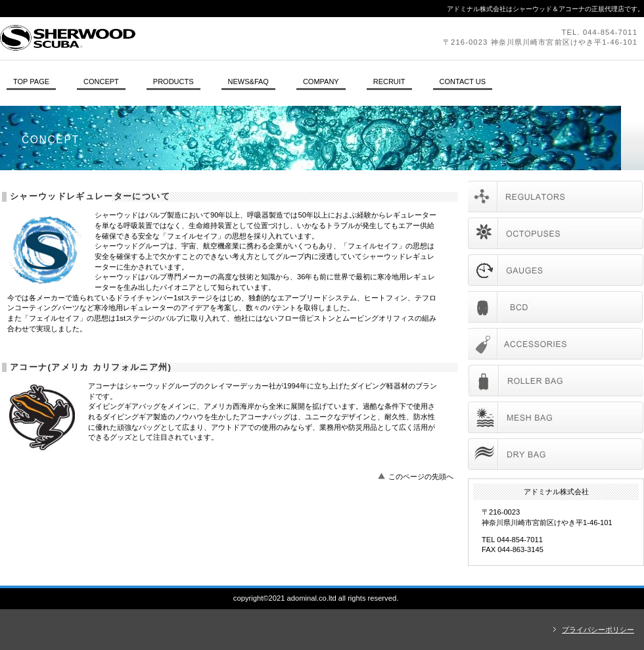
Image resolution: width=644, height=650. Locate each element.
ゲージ (556, 270)
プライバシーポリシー (598, 630)
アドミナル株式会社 (181, 38)
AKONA (556, 381)
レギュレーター (556, 197)
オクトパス (556, 233)
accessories (556, 344)
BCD (556, 307)
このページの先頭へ (421, 476)
